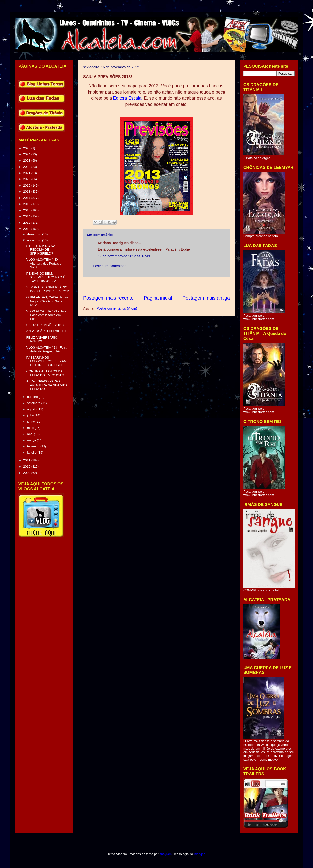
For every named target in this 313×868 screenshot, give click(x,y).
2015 (27, 210)
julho (31, 415)
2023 (27, 160)
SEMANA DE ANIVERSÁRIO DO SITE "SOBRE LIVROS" (48, 289)
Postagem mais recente (108, 298)
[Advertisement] (172, 286)
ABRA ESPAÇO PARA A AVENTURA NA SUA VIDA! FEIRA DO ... (47, 385)
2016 (27, 204)
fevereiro (34, 446)
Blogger (199, 854)
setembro (34, 403)
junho (31, 422)
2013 (27, 223)
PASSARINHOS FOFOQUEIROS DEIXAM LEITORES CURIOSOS (46, 361)
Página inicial (158, 298)
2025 (27, 148)
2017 (27, 198)
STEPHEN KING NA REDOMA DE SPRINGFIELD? (41, 250)
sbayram (166, 854)
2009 (27, 473)
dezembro (35, 234)
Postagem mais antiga (206, 298)
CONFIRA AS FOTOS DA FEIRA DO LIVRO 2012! (45, 373)
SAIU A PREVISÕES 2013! (45, 325)
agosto (32, 409)
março (32, 440)
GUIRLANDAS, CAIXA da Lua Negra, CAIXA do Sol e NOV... (47, 301)
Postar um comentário (110, 266)
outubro (33, 397)
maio (31, 428)
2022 (27, 167)
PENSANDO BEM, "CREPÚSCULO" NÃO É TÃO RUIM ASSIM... (46, 277)
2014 (27, 216)
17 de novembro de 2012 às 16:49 (124, 256)
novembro (35, 240)
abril (31, 434)
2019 (27, 185)
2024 (27, 154)
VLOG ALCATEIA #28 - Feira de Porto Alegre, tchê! (47, 349)
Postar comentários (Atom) (117, 308)
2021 (27, 173)
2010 (27, 466)
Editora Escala (127, 98)
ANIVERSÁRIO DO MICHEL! (47, 331)
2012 (27, 229)
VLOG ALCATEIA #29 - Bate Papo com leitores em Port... (46, 315)
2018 (27, 192)
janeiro (32, 452)
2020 (27, 179)
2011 (27, 460)
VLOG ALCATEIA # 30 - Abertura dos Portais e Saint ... (44, 263)
